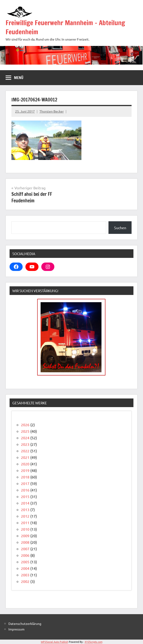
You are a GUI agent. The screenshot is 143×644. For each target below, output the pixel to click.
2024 (25, 438)
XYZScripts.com (94, 642)
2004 (25, 568)
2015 (25, 496)
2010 (25, 529)
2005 (25, 562)
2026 (25, 425)
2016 (25, 490)
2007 (25, 549)
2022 (25, 451)
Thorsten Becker (52, 111)
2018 (25, 477)
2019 (25, 470)
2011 (25, 523)
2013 (25, 509)
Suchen (120, 228)
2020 (25, 464)
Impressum (16, 629)
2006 (25, 555)
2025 (25, 431)
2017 (25, 483)
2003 (25, 575)
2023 (25, 444)
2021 (25, 457)
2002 (25, 581)
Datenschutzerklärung (25, 623)
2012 (25, 516)
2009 (25, 536)
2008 (25, 542)
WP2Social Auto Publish (54, 642)
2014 (25, 503)
